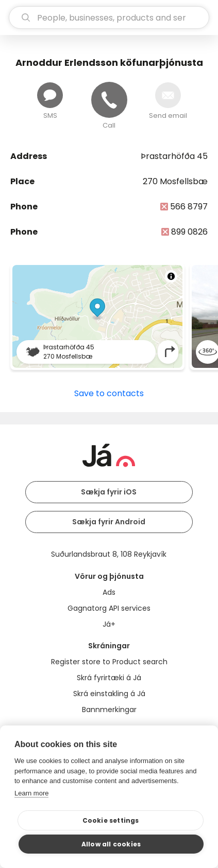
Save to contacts (109, 393)
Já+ (109, 624)
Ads (109, 592)
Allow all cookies (111, 844)
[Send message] (50, 95)
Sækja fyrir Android (109, 522)
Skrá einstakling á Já (109, 694)
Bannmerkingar (109, 710)
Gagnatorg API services (109, 608)
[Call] (109, 100)
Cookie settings (111, 820)
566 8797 (189, 207)
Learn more (31, 793)
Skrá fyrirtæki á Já (109, 678)
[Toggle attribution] (171, 276)
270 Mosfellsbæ (175, 181)
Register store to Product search (109, 662)
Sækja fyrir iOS (109, 492)
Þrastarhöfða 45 (174, 156)
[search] (109, 17)
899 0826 (189, 232)
